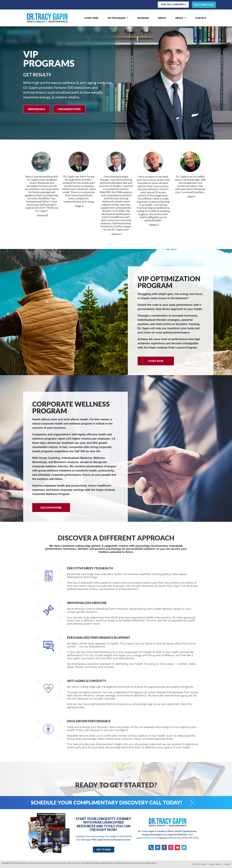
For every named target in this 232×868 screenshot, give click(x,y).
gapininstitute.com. (146, 838)
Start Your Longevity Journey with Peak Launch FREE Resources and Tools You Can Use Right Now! (104, 824)
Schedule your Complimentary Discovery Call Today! (107, 803)
